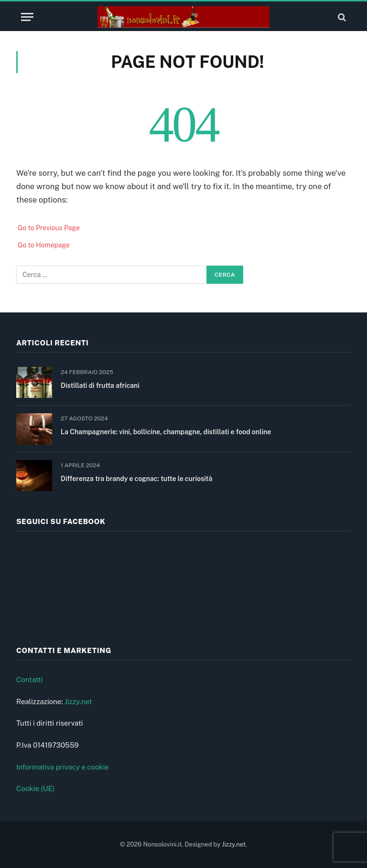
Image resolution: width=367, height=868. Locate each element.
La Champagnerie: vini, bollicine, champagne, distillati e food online (166, 432)
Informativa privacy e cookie (63, 767)
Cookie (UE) (36, 788)
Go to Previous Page (49, 228)
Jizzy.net (78, 702)
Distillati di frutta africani (100, 386)
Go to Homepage (44, 245)
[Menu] (27, 17)
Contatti (30, 680)
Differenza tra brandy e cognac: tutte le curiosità (136, 479)
